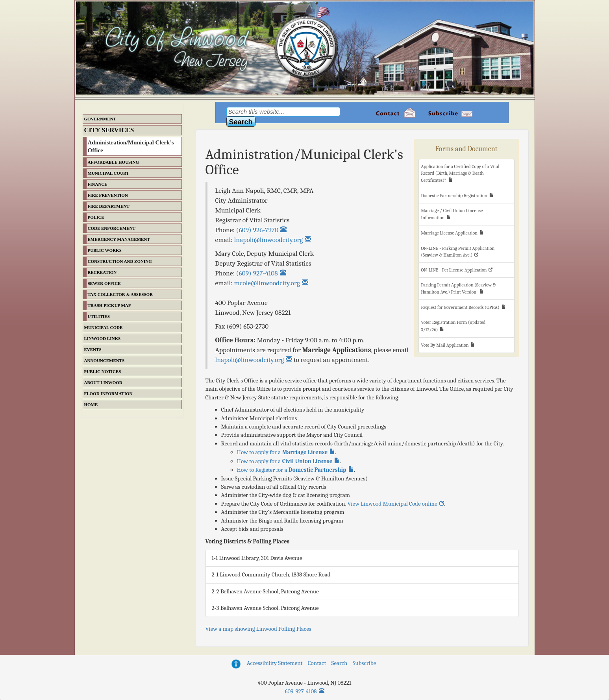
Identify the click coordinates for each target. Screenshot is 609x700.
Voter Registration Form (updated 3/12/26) (453, 326)
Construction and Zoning (120, 261)
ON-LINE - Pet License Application (454, 270)
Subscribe (365, 663)
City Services (109, 130)
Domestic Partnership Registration (454, 196)
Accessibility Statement (275, 663)
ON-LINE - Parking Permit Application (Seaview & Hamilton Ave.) (458, 252)
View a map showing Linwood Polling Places (258, 629)
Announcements (105, 360)
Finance (98, 184)
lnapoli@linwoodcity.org (250, 360)
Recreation (102, 272)
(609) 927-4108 (257, 273)
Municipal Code (104, 327)
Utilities (99, 316)
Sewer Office (104, 283)
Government (100, 119)
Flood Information (108, 393)
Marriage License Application (449, 233)
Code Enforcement (112, 228)
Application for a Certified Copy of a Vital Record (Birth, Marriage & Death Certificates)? (460, 173)
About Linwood (103, 382)
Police (96, 217)
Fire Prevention (108, 195)
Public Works (105, 250)
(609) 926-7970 (257, 230)
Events (93, 349)
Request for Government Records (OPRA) (460, 307)
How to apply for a (282, 452)
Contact (317, 663)
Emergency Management (119, 239)
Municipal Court (108, 173)
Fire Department (109, 206)
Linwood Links (103, 338)
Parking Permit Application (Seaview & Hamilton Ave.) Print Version (458, 288)
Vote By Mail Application (445, 345)
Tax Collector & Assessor (120, 294)
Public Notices (103, 371)
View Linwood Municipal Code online (392, 504)
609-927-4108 (301, 691)
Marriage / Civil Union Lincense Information (452, 214)
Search (340, 663)
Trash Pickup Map (109, 305)
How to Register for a (292, 470)
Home (91, 404)
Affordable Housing (114, 162)
